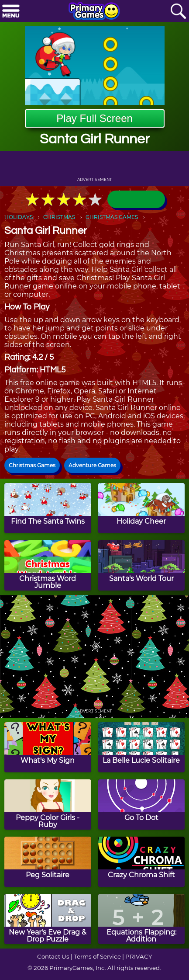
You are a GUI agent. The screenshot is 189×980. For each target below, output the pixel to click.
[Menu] (11, 12)
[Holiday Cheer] (142, 508)
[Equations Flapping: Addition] (142, 919)
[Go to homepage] (94, 12)
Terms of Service (97, 956)
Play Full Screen (94, 118)
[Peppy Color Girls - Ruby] (48, 805)
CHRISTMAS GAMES (112, 217)
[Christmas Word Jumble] (48, 565)
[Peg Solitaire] (48, 862)
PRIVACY (139, 956)
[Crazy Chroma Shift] (142, 862)
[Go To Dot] (142, 805)
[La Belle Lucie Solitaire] (142, 747)
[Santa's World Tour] (142, 565)
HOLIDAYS (19, 217)
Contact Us (53, 956)
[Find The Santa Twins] (48, 508)
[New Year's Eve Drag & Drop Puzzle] (48, 919)
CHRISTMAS (59, 217)
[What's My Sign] (48, 747)
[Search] (178, 12)
